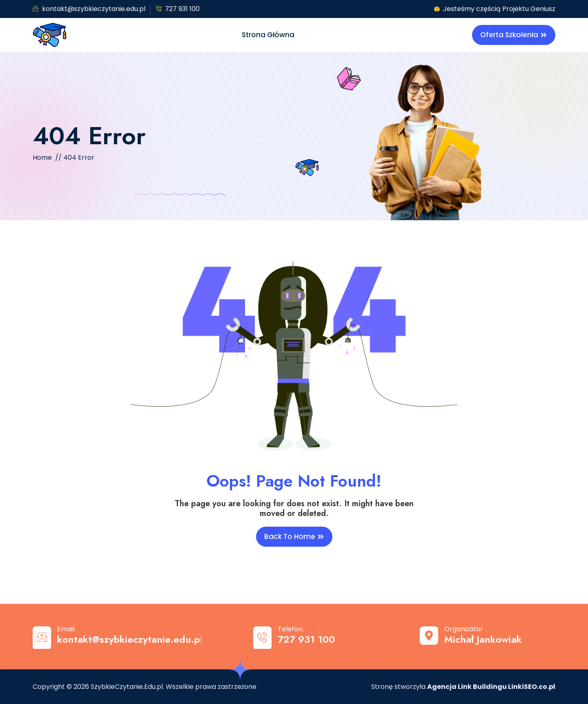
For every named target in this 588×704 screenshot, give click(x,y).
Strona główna (268, 35)
